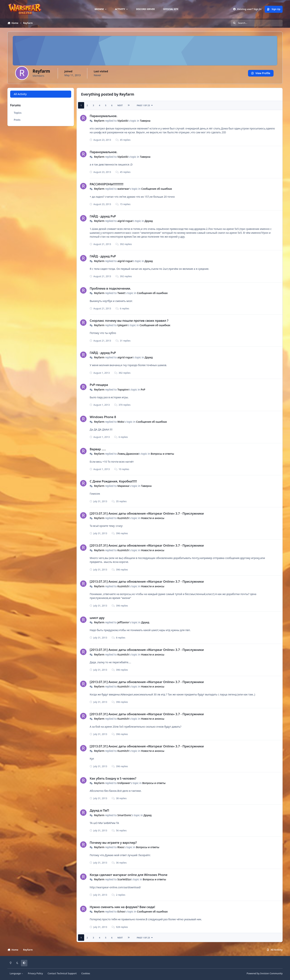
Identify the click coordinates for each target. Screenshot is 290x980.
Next (120, 105)
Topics (18, 113)
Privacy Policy (35, 973)
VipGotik (123, 121)
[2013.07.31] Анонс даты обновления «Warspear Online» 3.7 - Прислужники (147, 513)
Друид (149, 221)
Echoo (121, 911)
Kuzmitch (123, 518)
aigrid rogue (125, 221)
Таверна (145, 121)
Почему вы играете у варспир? (113, 843)
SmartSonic (124, 815)
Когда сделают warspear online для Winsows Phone (129, 875)
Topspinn (123, 390)
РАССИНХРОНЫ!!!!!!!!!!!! (107, 184)
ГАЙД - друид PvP (103, 216)
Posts (17, 120)
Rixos (121, 847)
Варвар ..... (98, 449)
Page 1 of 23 (145, 105)
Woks (121, 422)
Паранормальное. (104, 116)
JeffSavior (123, 622)
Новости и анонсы (153, 518)
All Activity (20, 94)
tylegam (123, 325)
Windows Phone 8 (103, 417)
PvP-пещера (99, 385)
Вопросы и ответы (162, 454)
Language (17, 973)
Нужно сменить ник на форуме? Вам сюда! (122, 907)
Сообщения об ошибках (157, 189)
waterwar (123, 189)
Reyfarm (99, 121)
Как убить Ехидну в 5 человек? (113, 778)
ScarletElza (124, 879)
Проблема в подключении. (110, 288)
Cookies (86, 973)
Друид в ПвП (99, 810)
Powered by (265, 973)
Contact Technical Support (62, 973)
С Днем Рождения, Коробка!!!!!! (113, 481)
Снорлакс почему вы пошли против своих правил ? (129, 321)
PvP (143, 390)
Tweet (121, 293)
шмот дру (97, 618)
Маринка (123, 486)
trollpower (124, 783)
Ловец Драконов (128, 454)
